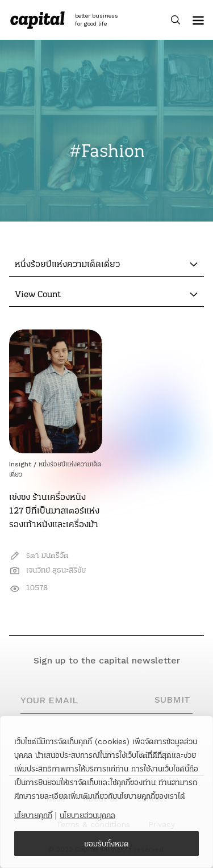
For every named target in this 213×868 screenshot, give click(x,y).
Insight (20, 464)
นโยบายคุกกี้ (33, 815)
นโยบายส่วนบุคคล (87, 815)
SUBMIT (172, 700)
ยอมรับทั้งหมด (106, 844)
